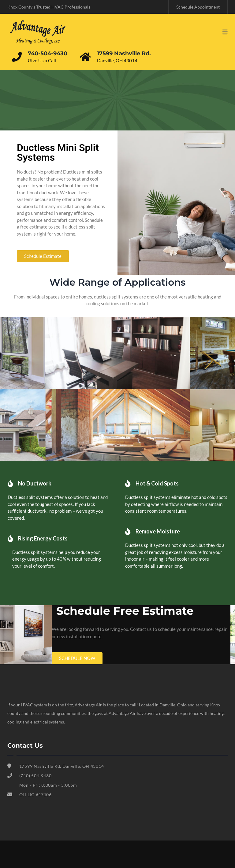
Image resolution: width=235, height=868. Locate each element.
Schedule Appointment (198, 7)
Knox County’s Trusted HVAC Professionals (49, 7)
